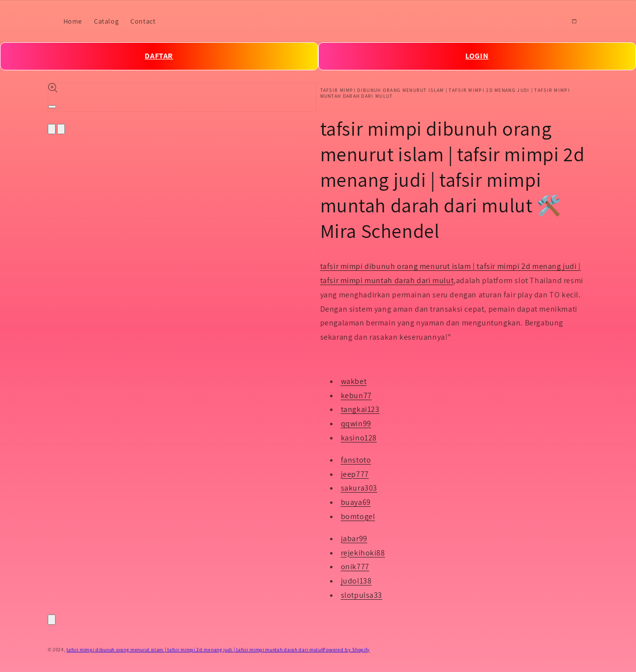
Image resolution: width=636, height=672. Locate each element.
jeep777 (355, 474)
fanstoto (356, 460)
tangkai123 (360, 409)
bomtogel (358, 516)
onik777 (355, 567)
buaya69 (356, 502)
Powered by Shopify (346, 650)
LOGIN (477, 56)
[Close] (52, 620)
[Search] (552, 21)
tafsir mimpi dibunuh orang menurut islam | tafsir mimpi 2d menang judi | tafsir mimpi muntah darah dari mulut (195, 650)
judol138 (356, 581)
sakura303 (359, 488)
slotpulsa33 (362, 595)
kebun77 (356, 395)
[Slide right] (61, 129)
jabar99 (354, 539)
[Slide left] (52, 129)
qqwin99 (356, 424)
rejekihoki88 (363, 553)
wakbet (354, 381)
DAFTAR (159, 56)
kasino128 (359, 438)
